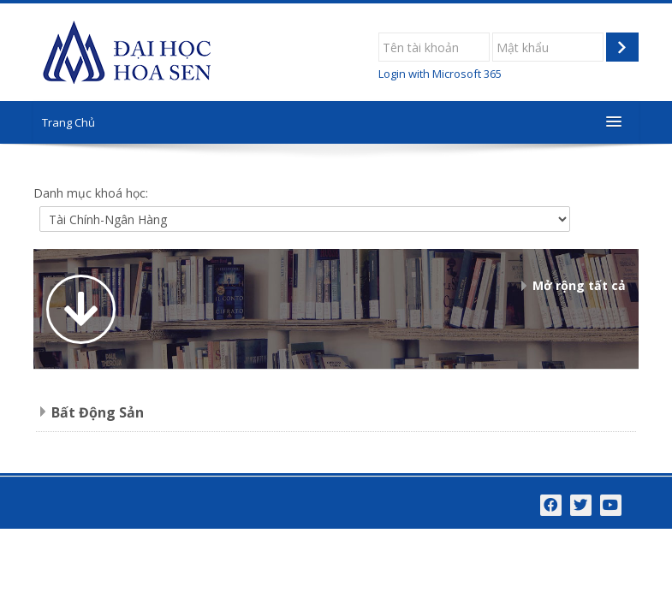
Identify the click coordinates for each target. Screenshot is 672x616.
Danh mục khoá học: (91, 193)
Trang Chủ (68, 122)
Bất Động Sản (98, 412)
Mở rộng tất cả (579, 285)
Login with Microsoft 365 (440, 74)
